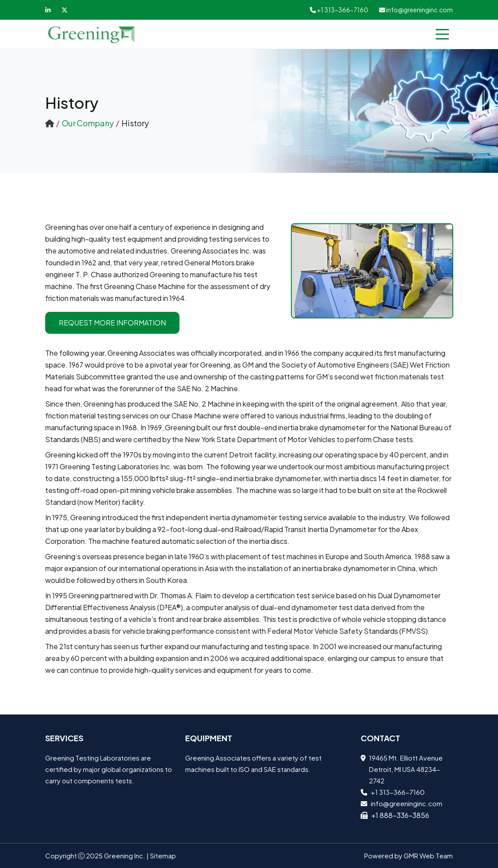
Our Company (88, 123)
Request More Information (112, 323)
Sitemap (163, 855)
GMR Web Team (428, 855)
